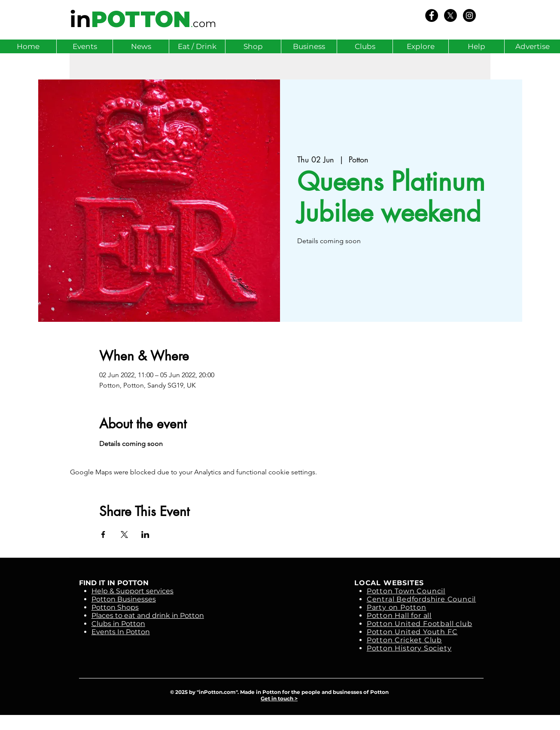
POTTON (141, 19)
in (80, 19)
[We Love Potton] (432, 15)
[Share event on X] (124, 535)
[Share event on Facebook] (103, 535)
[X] (450, 15)
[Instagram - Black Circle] (469, 15)
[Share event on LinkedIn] (145, 535)
